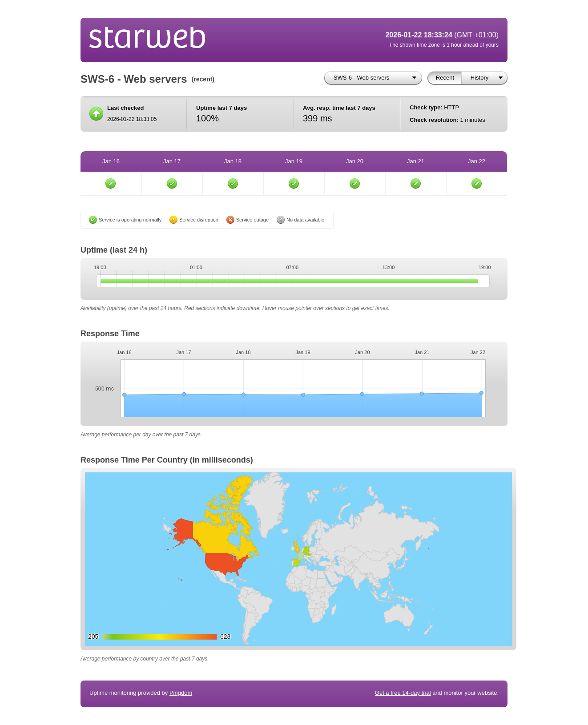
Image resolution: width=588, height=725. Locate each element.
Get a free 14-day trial (403, 693)
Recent (445, 78)
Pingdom (181, 693)
